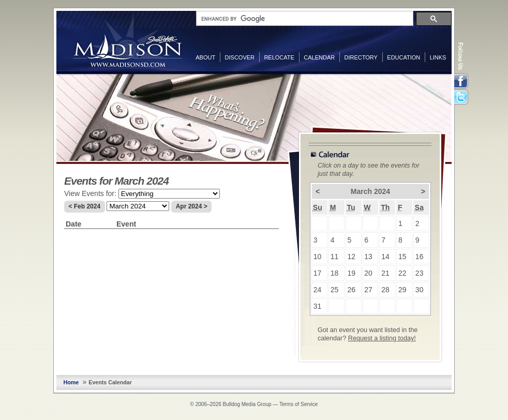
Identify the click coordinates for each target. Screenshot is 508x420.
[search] (304, 19)
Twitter (462, 98)
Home (71, 382)
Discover (240, 57)
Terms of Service (298, 404)
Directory (361, 57)
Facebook (462, 81)
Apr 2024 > (192, 206)
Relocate (279, 57)
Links (438, 57)
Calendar (319, 57)
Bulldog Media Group (247, 404)
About (205, 57)
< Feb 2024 (84, 206)
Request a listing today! (382, 338)
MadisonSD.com (128, 40)
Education (404, 57)
